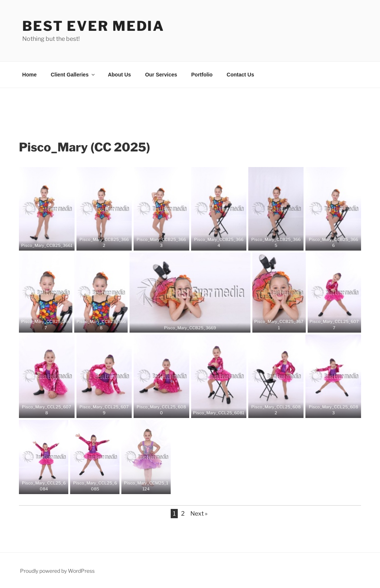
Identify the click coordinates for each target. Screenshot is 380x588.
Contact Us (240, 75)
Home (30, 75)
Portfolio (202, 75)
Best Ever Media (93, 26)
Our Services (161, 75)
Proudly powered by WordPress (57, 571)
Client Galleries (73, 75)
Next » (199, 514)
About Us (119, 75)
